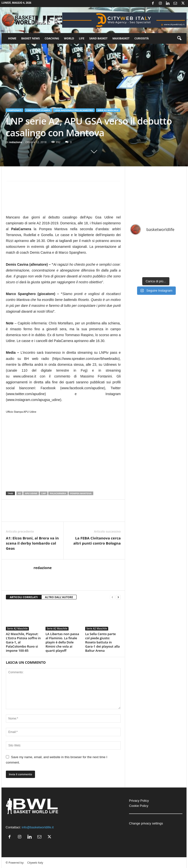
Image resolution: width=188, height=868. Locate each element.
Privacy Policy (139, 801)
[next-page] (118, 597)
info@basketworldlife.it (38, 827)
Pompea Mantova (81, 493)
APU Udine (31, 493)
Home (12, 38)
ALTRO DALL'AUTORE (59, 597)
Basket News (31, 38)
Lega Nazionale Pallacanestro (74, 110)
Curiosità (142, 38)
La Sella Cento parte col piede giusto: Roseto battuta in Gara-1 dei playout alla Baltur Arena (102, 642)
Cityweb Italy (35, 862)
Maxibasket (121, 38)
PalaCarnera (58, 493)
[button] (179, 38)
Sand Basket (98, 38)
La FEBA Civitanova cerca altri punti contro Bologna (97, 541)
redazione (16, 142)
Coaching (52, 38)
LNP (44, 493)
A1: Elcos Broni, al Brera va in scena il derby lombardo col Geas (32, 543)
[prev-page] (112, 597)
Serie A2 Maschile (108, 110)
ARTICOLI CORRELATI (24, 597)
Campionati (14, 110)
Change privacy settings (146, 823)
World (69, 38)
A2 (19, 493)
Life (82, 38)
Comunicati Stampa (38, 110)
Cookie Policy (139, 806)
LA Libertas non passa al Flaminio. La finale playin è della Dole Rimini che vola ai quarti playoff (62, 642)
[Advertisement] (63, 200)
